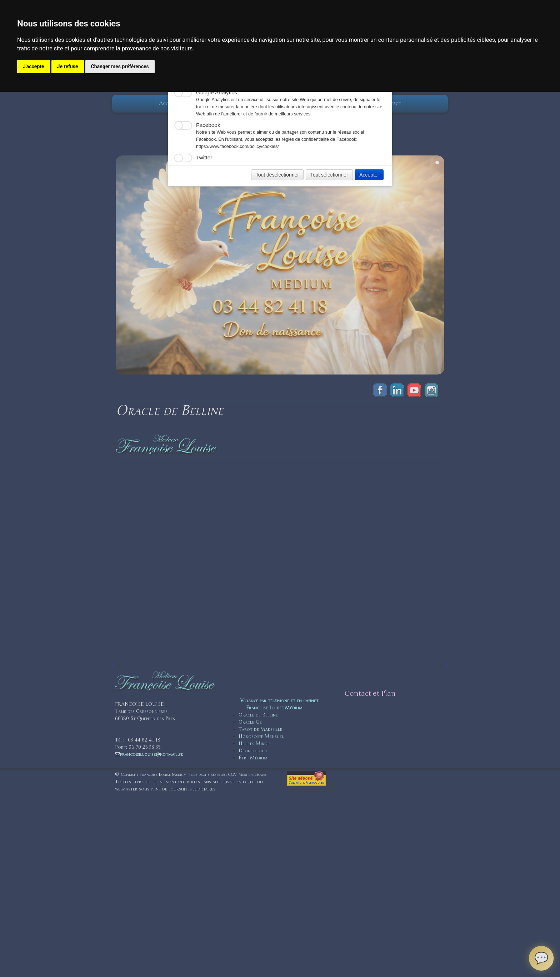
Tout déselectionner (277, 175)
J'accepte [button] (34, 66)
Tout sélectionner (329, 175)
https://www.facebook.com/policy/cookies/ (237, 147)
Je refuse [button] (68, 66)
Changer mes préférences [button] (120, 66)
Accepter (369, 175)
